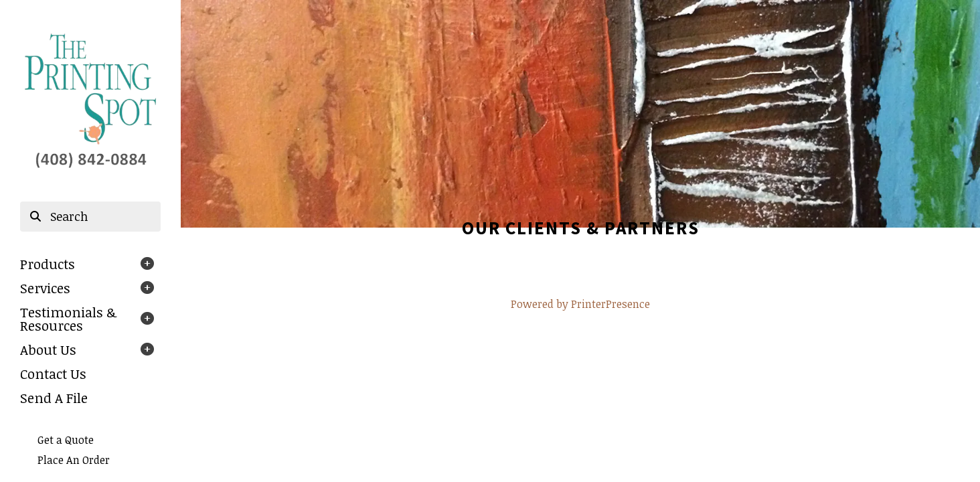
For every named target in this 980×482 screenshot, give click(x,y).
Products (48, 264)
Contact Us (53, 374)
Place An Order (74, 460)
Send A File (54, 398)
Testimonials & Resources (68, 319)
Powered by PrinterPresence (580, 304)
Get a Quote (66, 440)
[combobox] (90, 217)
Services (45, 288)
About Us (48, 349)
